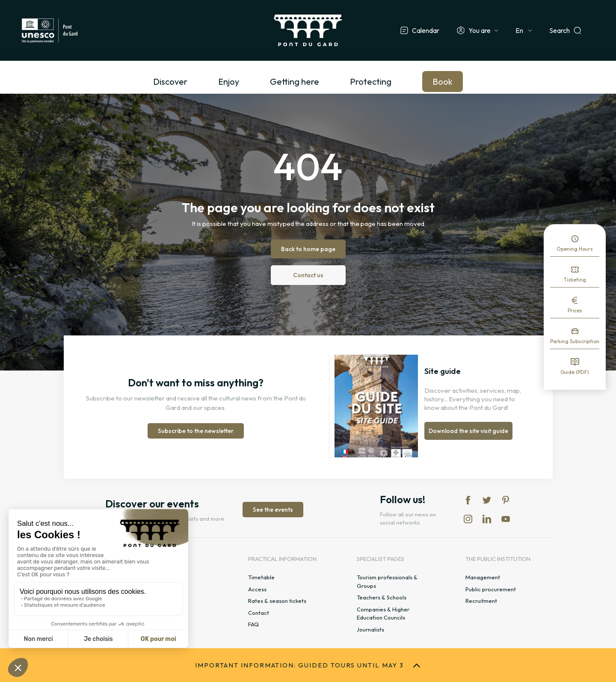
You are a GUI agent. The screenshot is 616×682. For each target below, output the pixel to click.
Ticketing (575, 280)
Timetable (261, 577)
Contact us (308, 275)
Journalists (370, 629)
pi (506, 500)
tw (487, 500)
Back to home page (308, 249)
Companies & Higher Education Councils (383, 614)
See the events (273, 510)
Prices (575, 310)
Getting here (295, 82)
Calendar (426, 30)
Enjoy (229, 82)
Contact (259, 613)
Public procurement (491, 589)
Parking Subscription (575, 341)
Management (483, 577)
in (468, 519)
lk (487, 519)
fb (468, 500)
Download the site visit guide (468, 431)
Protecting (371, 82)
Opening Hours (575, 249)
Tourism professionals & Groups (387, 581)
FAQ (253, 624)
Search (560, 30)
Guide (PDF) (575, 372)
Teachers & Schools (382, 597)
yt (506, 519)
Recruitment (481, 601)
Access (257, 589)
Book (443, 82)
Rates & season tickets (277, 601)
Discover (170, 82)
